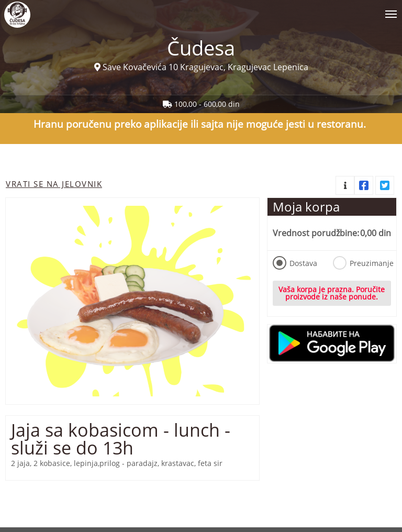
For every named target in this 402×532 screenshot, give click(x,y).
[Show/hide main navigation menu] (201, 10)
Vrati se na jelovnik (54, 184)
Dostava (295, 263)
